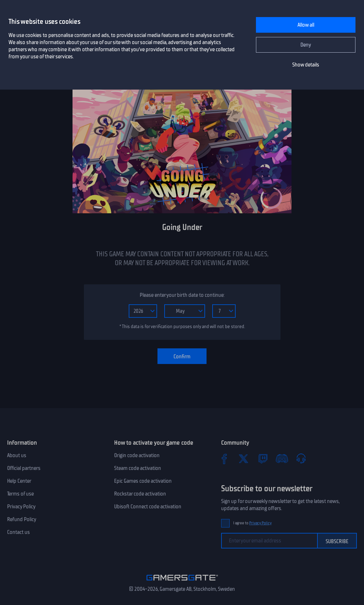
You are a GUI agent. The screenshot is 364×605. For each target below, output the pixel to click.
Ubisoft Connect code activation (148, 507)
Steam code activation (138, 468)
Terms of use (20, 494)
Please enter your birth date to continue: (182, 295)
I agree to (252, 523)
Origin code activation (137, 455)
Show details (306, 65)
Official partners (24, 468)
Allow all (306, 25)
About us (17, 455)
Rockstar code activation (140, 494)
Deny (306, 45)
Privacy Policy (21, 507)
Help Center (19, 481)
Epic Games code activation (143, 481)
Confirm (182, 357)
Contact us (18, 532)
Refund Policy (22, 519)
